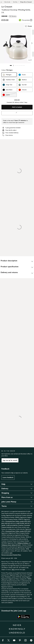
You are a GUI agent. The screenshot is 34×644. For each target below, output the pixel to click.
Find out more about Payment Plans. (11, 555)
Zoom (28, 26)
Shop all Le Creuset (26, 2)
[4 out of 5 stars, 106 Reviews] (9, 16)
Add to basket (17, 107)
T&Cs (13, 570)
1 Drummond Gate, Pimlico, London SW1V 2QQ (18, 521)
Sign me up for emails (10, 460)
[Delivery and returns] (17, 273)
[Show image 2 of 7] (32, 43)
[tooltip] (31, 20)
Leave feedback (8, 477)
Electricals (7, 2)
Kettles (15, 2)
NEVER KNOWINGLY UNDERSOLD (17, 629)
